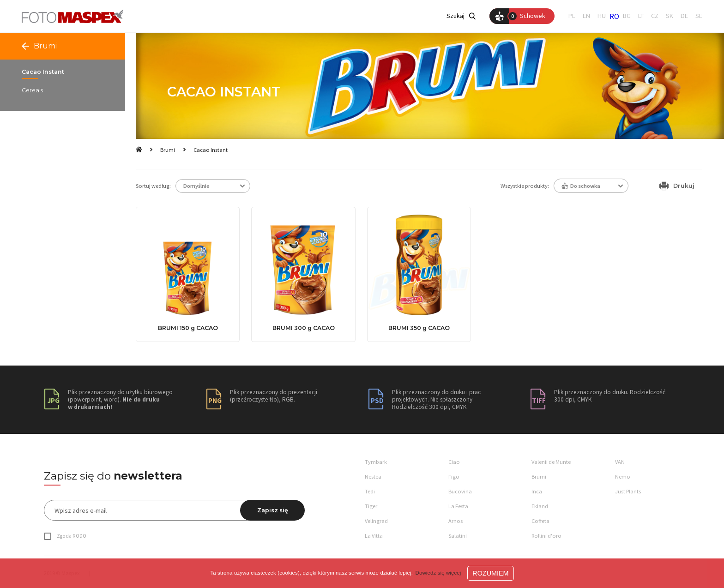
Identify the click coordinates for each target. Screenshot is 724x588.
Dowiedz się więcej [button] (438, 573)
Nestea (373, 477)
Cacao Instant (211, 150)
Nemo (623, 477)
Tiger (371, 506)
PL (572, 16)
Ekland (540, 506)
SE (699, 16)
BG (627, 16)
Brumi (168, 150)
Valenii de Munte (551, 462)
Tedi (370, 491)
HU (602, 16)
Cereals (32, 90)
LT (641, 16)
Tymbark (376, 462)
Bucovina (460, 491)
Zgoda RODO (72, 536)
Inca (537, 491)
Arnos (456, 521)
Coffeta (540, 521)
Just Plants (628, 491)
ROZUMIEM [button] (490, 573)
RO (614, 16)
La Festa (458, 506)
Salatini (458, 536)
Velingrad (376, 521)
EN (586, 16)
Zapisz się (273, 510)
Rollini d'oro (546, 536)
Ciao (454, 462)
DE (684, 16)
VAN (620, 462)
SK (670, 16)
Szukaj (461, 16)
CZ (655, 16)
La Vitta (374, 536)
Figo (454, 477)
